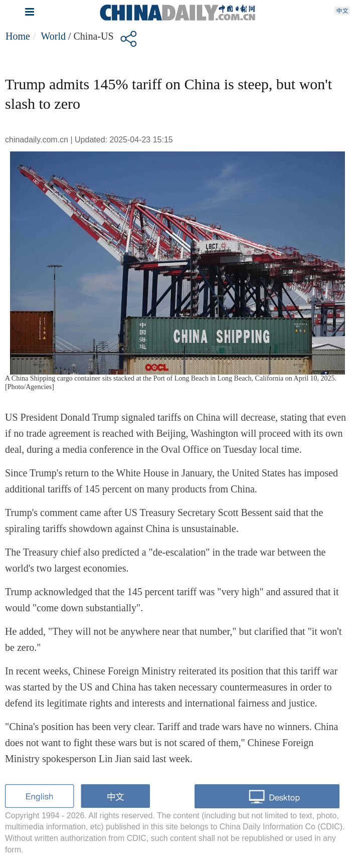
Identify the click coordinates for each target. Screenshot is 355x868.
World (53, 36)
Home (18, 36)
